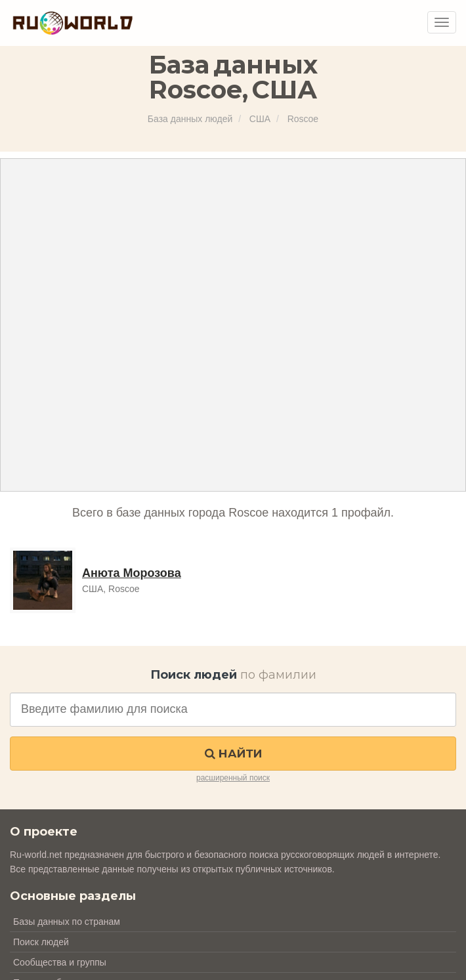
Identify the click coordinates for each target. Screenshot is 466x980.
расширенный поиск (233, 778)
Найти (233, 754)
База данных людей (190, 119)
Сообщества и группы (60, 962)
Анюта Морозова (132, 573)
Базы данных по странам (67, 922)
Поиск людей (41, 942)
